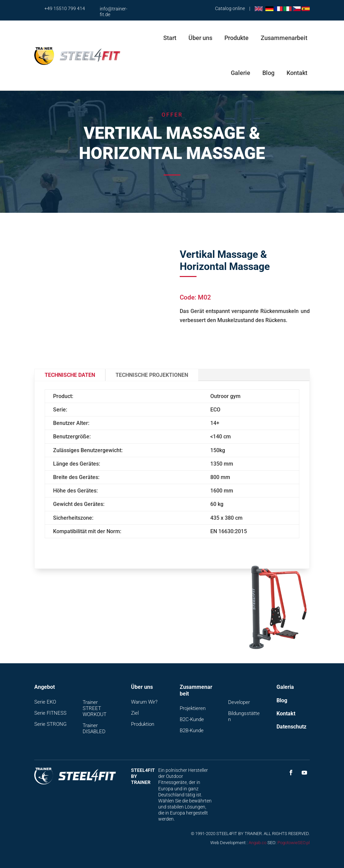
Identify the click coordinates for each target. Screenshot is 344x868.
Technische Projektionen (152, 375)
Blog (268, 73)
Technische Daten (70, 375)
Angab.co (257, 843)
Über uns (200, 38)
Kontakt (297, 73)
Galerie (241, 73)
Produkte (236, 38)
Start (170, 38)
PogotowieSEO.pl (294, 843)
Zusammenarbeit (284, 38)
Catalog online (230, 8)
